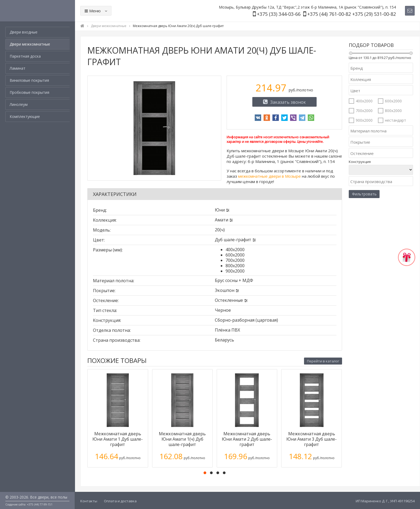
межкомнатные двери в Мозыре (269, 176)
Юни (220, 210)
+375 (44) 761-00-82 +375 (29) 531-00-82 (352, 14)
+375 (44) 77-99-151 (40, 504)
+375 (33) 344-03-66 (279, 14)
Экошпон (225, 290)
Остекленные (229, 300)
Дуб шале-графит (233, 240)
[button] (205, 473)
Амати (222, 220)
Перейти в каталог (323, 361)
